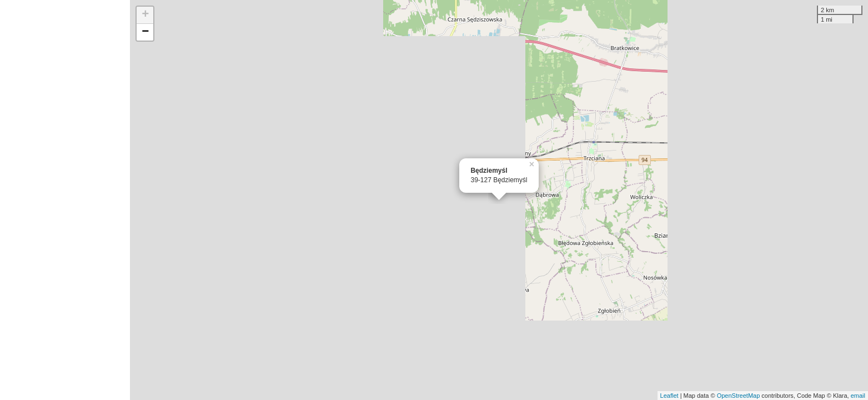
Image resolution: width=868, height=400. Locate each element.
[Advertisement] (65, 200)
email (858, 396)
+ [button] (145, 15)
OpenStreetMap (739, 396)
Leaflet (669, 396)
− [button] (145, 32)
